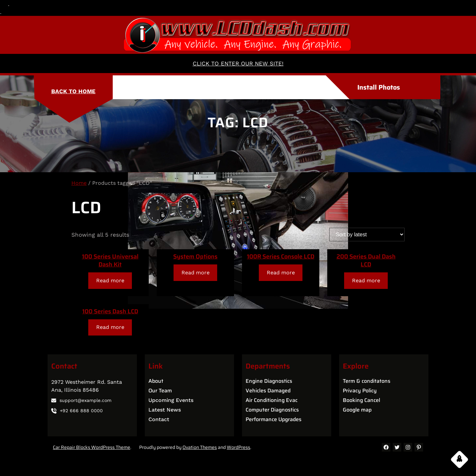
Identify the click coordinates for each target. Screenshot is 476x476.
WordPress (238, 447)
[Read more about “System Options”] (195, 273)
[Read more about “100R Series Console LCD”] (281, 273)
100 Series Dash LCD (110, 311)
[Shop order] (367, 235)
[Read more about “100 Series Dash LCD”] (110, 327)
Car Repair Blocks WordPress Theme (92, 447)
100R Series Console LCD (281, 257)
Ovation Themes (200, 447)
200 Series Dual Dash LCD (366, 260)
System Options (195, 257)
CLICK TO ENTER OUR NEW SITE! (238, 63)
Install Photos (379, 87)
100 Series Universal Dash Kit (110, 260)
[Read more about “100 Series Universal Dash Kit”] (110, 280)
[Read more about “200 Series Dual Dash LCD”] (366, 280)
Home (79, 183)
